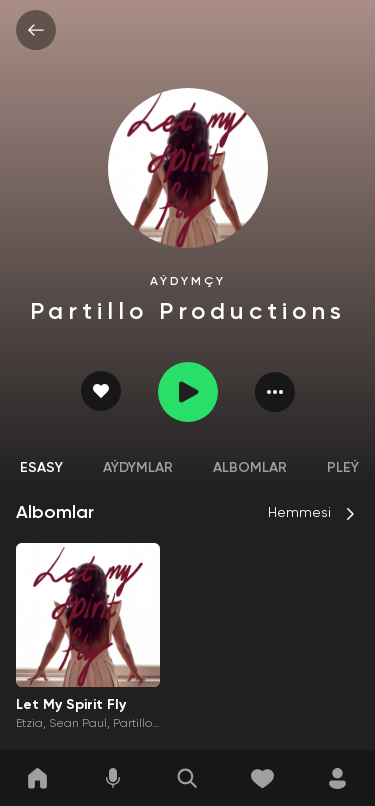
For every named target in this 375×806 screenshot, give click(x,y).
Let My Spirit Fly (71, 705)
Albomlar (250, 468)
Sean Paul (78, 724)
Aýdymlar (138, 468)
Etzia (29, 724)
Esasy (41, 468)
